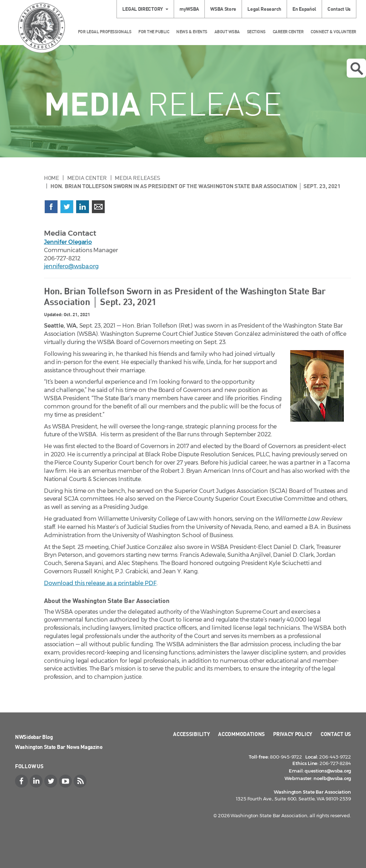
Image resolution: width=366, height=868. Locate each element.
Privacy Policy (293, 734)
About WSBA (227, 32)
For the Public (154, 32)
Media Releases (137, 178)
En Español (304, 9)
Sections (256, 32)
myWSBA (189, 9)
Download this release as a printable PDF (100, 583)
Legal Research (264, 9)
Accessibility (191, 734)
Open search (357, 69)
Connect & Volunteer (333, 32)
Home (52, 178)
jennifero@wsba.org (71, 266)
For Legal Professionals (105, 32)
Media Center (87, 178)
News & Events (192, 32)
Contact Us (339, 9)
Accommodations (241, 734)
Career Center (288, 32)
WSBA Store (223, 9)
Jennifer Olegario (68, 242)
